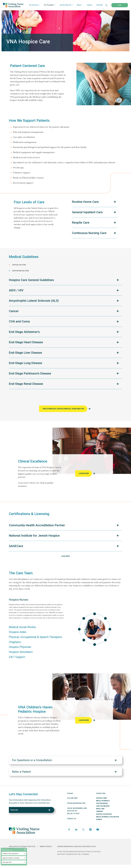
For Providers (49, 5)
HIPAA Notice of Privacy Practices (22, 847)
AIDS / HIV (16, 290)
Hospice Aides (18, 632)
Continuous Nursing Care (89, 233)
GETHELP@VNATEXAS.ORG (76, 803)
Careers (90, 5)
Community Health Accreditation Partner (37, 525)
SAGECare (16, 546)
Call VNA (99, 5)
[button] (106, 5)
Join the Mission (65, 5)
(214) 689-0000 (72, 798)
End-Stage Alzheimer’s (24, 332)
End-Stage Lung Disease (26, 363)
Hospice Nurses (19, 600)
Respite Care (81, 223)
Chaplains (15, 642)
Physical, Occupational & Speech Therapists (35, 637)
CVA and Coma (19, 321)
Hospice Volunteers (21, 652)
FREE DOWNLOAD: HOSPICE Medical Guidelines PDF (63, 409)
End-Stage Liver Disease (25, 353)
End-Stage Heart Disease (26, 342)
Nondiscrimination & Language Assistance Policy (77, 847)
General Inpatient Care (87, 212)
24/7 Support (17, 657)
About (79, 5)
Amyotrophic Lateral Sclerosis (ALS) (34, 301)
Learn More (84, 473)
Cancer (14, 311)
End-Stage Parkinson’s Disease (30, 373)
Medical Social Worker (22, 627)
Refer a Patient (21, 772)
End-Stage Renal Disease (26, 384)
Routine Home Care (85, 202)
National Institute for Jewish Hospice (34, 536)
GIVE (120, 5)
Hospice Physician (20, 647)
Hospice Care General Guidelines (31, 280)
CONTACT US (72, 819)
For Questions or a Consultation (32, 760)
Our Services (34, 5)
